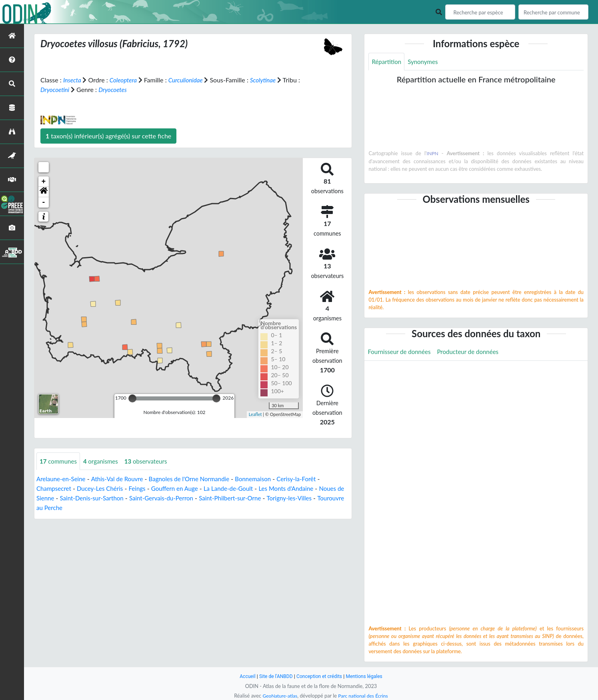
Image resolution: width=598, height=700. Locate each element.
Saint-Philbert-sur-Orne (269, 499)
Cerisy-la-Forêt (311, 479)
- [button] (44, 202)
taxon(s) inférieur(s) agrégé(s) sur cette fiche (108, 136)
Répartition (387, 62)
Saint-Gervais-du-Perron (197, 499)
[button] (44, 192)
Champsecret (55, 489)
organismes (104, 461)
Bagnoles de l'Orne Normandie (198, 479)
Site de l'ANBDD (274, 676)
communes (59, 461)
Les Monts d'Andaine (300, 489)
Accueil (244, 676)
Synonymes (426, 62)
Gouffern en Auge (182, 489)
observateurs (151, 461)
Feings (143, 489)
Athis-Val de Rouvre (122, 479)
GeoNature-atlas (278, 696)
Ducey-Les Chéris (103, 489)
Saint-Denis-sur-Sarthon (123, 499)
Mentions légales (367, 676)
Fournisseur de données (401, 353)
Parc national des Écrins (364, 696)
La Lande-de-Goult (239, 489)
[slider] (132, 398)
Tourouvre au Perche (86, 508)
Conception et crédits (320, 676)
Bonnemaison (265, 479)
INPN (433, 154)
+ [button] (44, 182)
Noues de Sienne (60, 499)
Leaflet (255, 414)
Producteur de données (473, 353)
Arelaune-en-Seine (62, 479)
